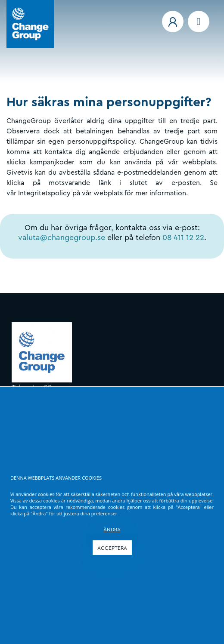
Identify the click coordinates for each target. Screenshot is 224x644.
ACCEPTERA (112, 548)
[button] (173, 22)
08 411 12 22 (183, 237)
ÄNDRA (112, 530)
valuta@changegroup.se (62, 237)
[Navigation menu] (199, 22)
